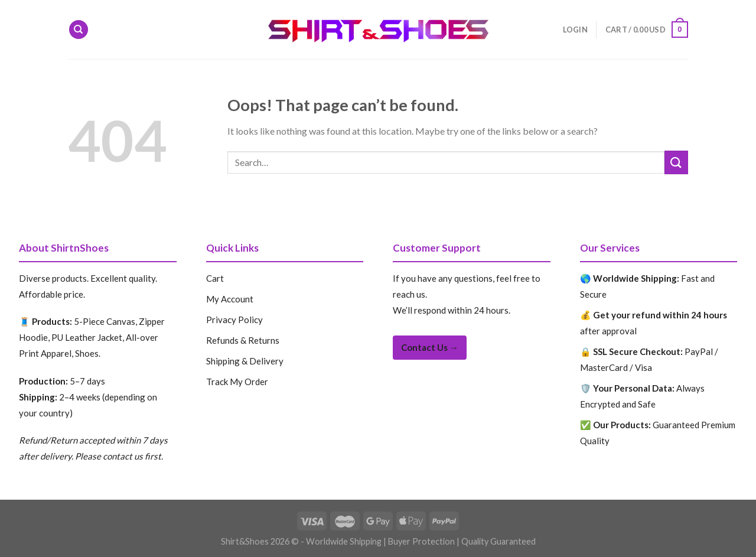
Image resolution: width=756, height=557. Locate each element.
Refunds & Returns (243, 340)
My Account (230, 299)
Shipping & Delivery (245, 361)
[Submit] (676, 162)
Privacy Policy (234, 320)
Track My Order (237, 382)
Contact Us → (430, 347)
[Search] (79, 30)
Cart (215, 278)
